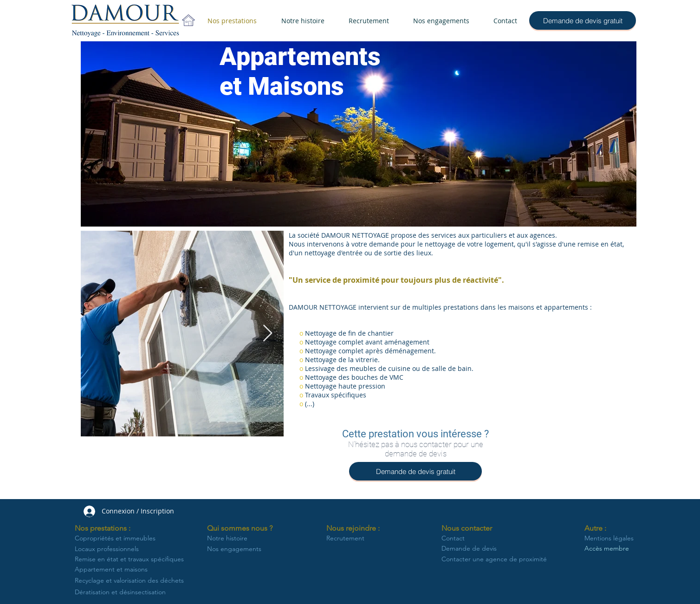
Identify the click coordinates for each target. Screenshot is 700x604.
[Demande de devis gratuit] (583, 20)
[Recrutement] (352, 539)
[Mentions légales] (610, 539)
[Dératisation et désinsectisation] (132, 592)
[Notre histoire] (228, 539)
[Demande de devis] (493, 549)
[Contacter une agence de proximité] (494, 559)
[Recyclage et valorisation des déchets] (132, 581)
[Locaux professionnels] (111, 549)
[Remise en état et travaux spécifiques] (131, 559)
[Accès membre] (610, 549)
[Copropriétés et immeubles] (120, 539)
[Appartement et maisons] (115, 570)
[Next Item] (268, 334)
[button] (106, 528)
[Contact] (487, 539)
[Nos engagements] (236, 549)
